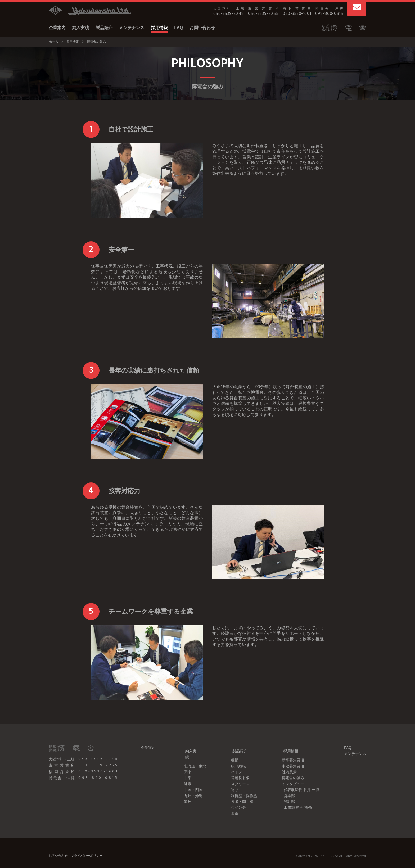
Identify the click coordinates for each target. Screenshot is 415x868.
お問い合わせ (202, 28)
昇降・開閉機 (239, 795)
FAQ (179, 28)
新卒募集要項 (291, 754)
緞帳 (232, 754)
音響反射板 (237, 771)
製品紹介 (104, 28)
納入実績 (80, 28)
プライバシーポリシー (87, 849)
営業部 (288, 789)
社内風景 (288, 765)
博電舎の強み (291, 771)
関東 (183, 759)
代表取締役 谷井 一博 (300, 783)
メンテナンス (132, 28)
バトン (233, 765)
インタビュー (291, 777)
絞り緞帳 (235, 759)
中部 (183, 765)
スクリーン (237, 777)
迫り (232, 783)
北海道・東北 (190, 754)
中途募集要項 (291, 759)
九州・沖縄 (188, 783)
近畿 (183, 771)
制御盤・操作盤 (241, 789)
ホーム (53, 42)
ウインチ (235, 801)
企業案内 (57, 28)
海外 (183, 789)
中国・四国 (188, 777)
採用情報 (159, 28)
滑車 (232, 807)
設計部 (288, 795)
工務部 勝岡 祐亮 (296, 801)
